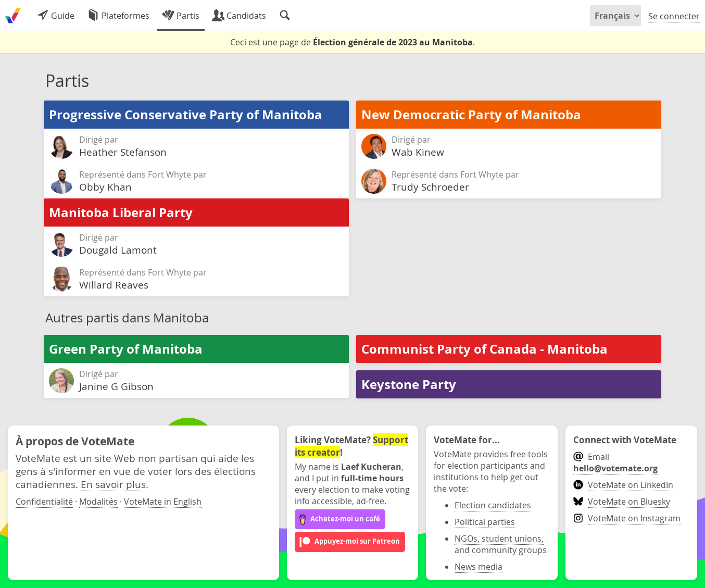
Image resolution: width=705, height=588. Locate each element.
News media (479, 567)
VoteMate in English (163, 502)
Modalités (98, 502)
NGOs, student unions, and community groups (501, 544)
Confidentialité (44, 502)
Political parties (485, 522)
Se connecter (674, 16)
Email (615, 462)
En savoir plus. (115, 484)
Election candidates (493, 505)
